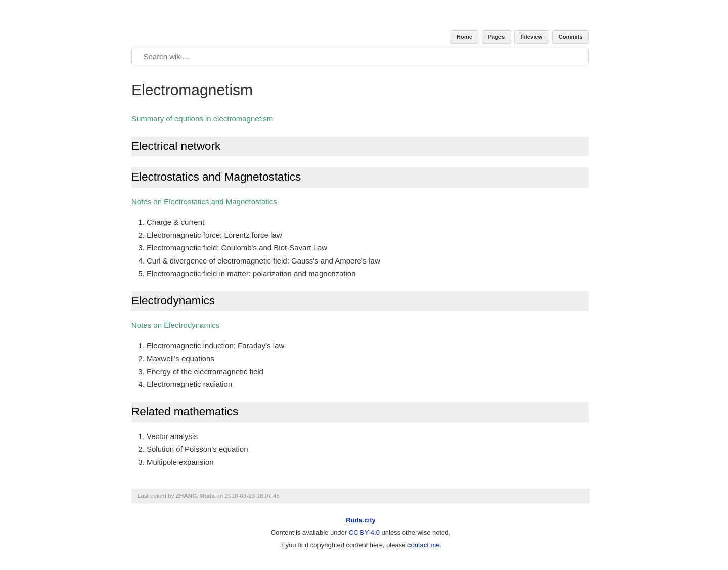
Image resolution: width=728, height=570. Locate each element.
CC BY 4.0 (364, 532)
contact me (424, 545)
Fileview (532, 37)
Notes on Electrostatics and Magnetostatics (204, 202)
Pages (496, 37)
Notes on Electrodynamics (175, 325)
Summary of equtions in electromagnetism (202, 119)
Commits (571, 37)
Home (464, 37)
